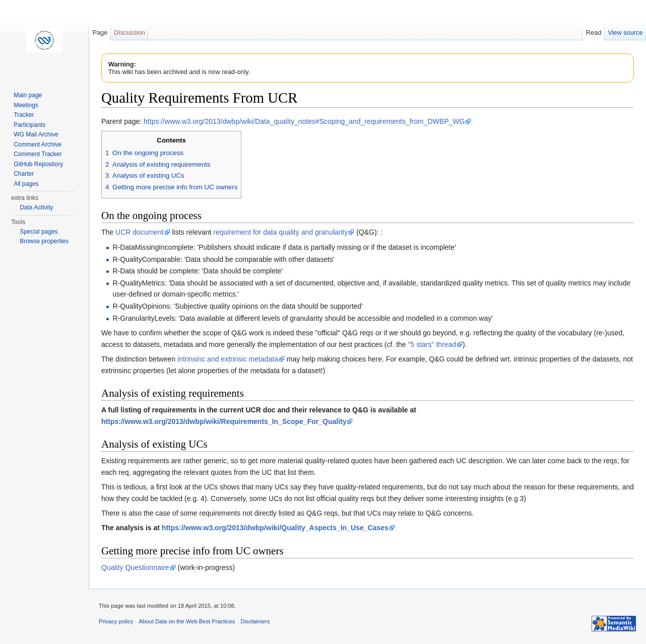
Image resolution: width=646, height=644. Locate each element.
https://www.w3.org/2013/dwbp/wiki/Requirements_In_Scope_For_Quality (224, 421)
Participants (29, 125)
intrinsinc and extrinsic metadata (228, 359)
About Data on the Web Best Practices (187, 621)
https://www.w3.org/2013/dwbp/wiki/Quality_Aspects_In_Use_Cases (275, 528)
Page (100, 32)
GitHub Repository (38, 164)
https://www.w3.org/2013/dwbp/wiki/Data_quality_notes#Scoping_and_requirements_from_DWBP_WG (304, 121)
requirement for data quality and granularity (280, 232)
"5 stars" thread (432, 344)
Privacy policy (116, 621)
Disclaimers (255, 621)
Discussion (130, 32)
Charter (24, 174)
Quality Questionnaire (135, 567)
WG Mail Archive (36, 134)
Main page (28, 95)
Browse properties (44, 241)
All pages (26, 184)
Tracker (24, 115)
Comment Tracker (38, 154)
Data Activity (36, 207)
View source (625, 32)
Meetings (26, 105)
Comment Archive (38, 145)
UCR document (140, 232)
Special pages (39, 232)
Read (594, 32)
